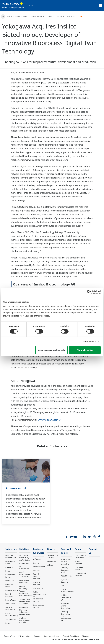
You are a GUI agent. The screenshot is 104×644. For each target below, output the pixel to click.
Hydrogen (10, 581)
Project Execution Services (37, 576)
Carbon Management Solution (25, 620)
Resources (52, 561)
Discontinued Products (39, 606)
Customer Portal (79, 568)
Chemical (9, 567)
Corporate (59, 16)
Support (79, 549)
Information (38, 559)
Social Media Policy (51, 636)
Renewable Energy (10, 576)
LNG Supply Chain (10, 563)
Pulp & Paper (11, 600)
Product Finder (78, 563)
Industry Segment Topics (65, 570)
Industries (11, 549)
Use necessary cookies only (51, 350)
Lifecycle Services (37, 583)
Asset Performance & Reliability (25, 574)
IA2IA (63, 586)
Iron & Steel (10, 604)
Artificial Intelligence (66, 596)
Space (8, 623)
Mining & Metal (9, 585)
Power (8, 571)
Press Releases (38, 16)
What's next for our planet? (66, 561)
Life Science (38, 588)
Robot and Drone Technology (66, 606)
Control (36, 563)
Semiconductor (12, 619)
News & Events (22, 16)
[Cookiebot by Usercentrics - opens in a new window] (89, 292)
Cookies (37, 636)
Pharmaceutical (16, 488)
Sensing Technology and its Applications (66, 615)
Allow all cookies (85, 350)
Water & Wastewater (10, 608)
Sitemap (86, 636)
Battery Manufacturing (12, 614)
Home (9, 16)
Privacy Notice (24, 636)
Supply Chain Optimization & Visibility (25, 601)
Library (51, 549)
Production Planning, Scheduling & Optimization (25, 611)
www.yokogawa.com (49, 420)
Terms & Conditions (71, 636)
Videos (50, 565)
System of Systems (65, 581)
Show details (89, 341)
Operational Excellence (24, 581)
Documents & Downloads (53, 556)
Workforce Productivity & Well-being (25, 558)
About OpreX (66, 576)
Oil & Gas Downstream (11, 556)
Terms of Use (10, 636)
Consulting (38, 570)
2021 (50, 16)
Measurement (39, 567)
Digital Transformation (67, 590)
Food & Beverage (9, 595)
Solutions (24, 549)
